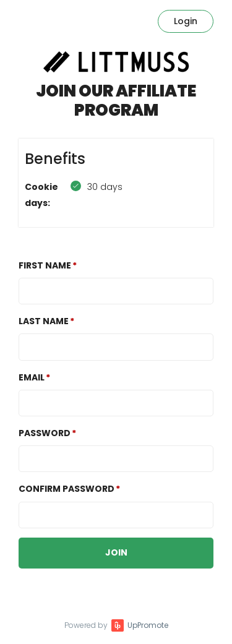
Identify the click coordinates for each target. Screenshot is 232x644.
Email (32, 377)
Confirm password (67, 489)
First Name (45, 265)
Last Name (44, 321)
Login (186, 21)
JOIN (116, 552)
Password (45, 433)
